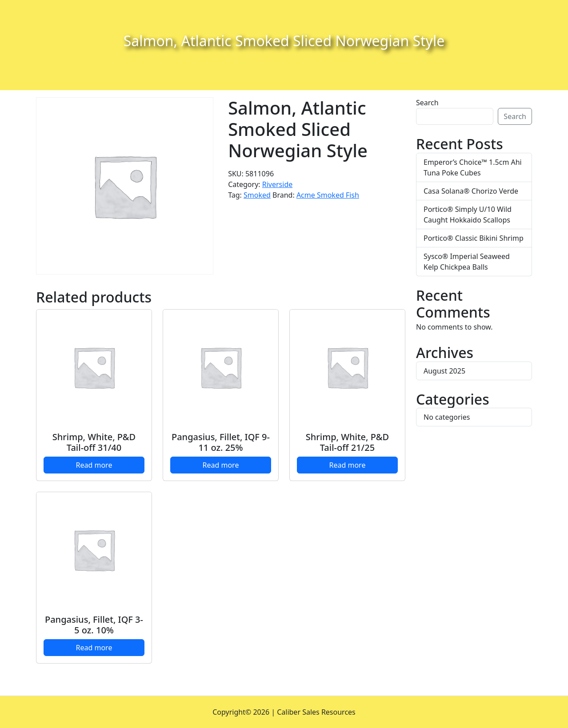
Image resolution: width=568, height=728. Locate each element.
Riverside (278, 184)
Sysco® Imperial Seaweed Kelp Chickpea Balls (467, 262)
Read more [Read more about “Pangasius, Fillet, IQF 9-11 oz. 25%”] (221, 465)
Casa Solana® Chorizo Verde (471, 191)
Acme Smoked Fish (328, 195)
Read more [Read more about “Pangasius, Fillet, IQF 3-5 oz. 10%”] (94, 648)
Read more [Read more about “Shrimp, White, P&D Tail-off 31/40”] (94, 465)
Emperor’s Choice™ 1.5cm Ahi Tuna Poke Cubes (473, 167)
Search (427, 103)
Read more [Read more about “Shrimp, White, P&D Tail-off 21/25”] (348, 465)
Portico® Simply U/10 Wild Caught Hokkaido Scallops (468, 215)
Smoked (257, 195)
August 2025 (444, 371)
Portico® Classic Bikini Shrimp (474, 238)
